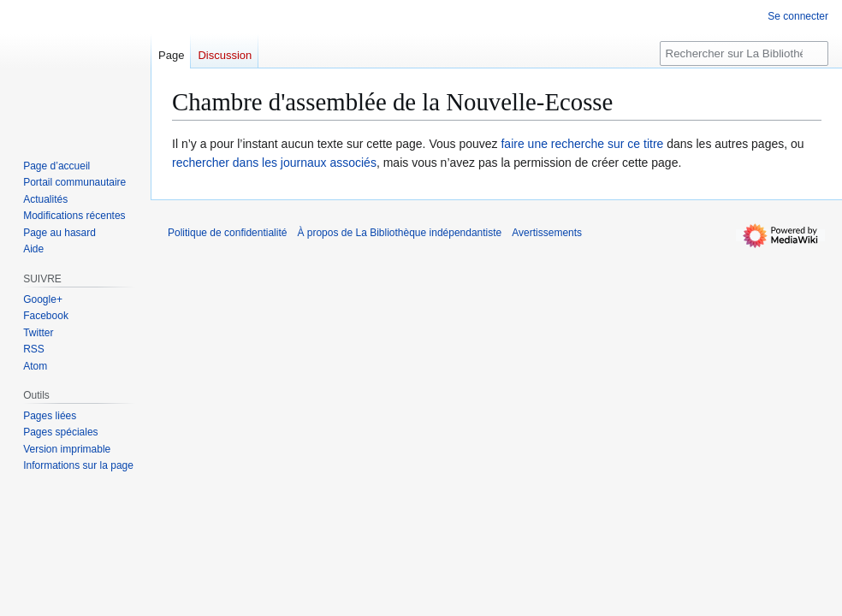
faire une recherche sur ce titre (582, 144)
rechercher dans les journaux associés (274, 163)
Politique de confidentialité (227, 233)
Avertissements (547, 233)
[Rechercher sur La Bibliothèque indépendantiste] (744, 53)
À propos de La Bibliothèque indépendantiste (399, 233)
